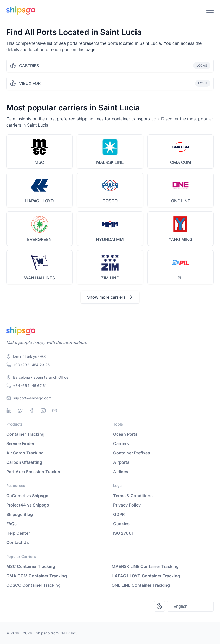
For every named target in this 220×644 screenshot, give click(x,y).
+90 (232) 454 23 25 (31, 365)
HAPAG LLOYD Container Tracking (146, 576)
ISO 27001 (123, 533)
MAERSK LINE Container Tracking (145, 566)
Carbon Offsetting (24, 462)
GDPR (119, 514)
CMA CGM (181, 162)
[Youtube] (55, 411)
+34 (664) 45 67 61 (30, 386)
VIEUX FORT (31, 83)
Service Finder (20, 443)
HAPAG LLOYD (40, 201)
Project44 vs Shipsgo (28, 505)
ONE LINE (181, 201)
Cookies (121, 524)
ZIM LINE (110, 278)
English (190, 606)
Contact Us (18, 542)
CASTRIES (29, 66)
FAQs (11, 524)
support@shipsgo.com (32, 398)
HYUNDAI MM (110, 239)
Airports (121, 462)
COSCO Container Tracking (33, 585)
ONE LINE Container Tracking (141, 585)
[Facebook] (32, 411)
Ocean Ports (125, 434)
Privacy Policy (127, 505)
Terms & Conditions (133, 496)
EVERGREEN (39, 239)
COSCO (110, 201)
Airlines (121, 472)
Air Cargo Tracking (25, 453)
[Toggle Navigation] (210, 10)
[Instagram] (43, 411)
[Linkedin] (9, 411)
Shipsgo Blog (20, 514)
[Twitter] (20, 411)
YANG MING (180, 239)
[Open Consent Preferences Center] (159, 606)
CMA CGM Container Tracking (37, 576)
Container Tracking (25, 434)
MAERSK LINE (110, 162)
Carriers (121, 443)
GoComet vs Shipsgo (27, 496)
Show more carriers (110, 297)
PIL (181, 278)
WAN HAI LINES (40, 278)
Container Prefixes (132, 453)
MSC (39, 162)
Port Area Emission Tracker (33, 472)
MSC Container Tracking (31, 566)
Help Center (18, 533)
